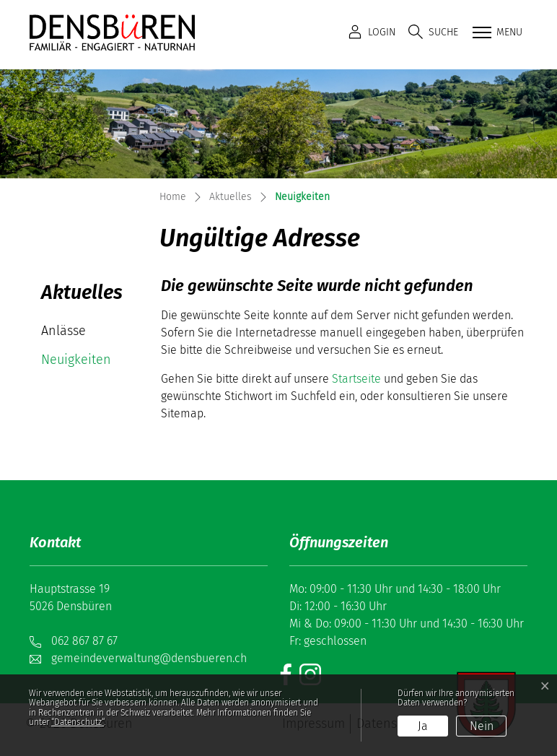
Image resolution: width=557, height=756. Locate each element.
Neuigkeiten (84, 363)
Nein (482, 726)
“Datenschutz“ (78, 722)
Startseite (356, 379)
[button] (433, 32)
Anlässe (63, 331)
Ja (423, 726)
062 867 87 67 (84, 641)
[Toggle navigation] (496, 33)
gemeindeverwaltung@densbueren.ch (149, 658)
